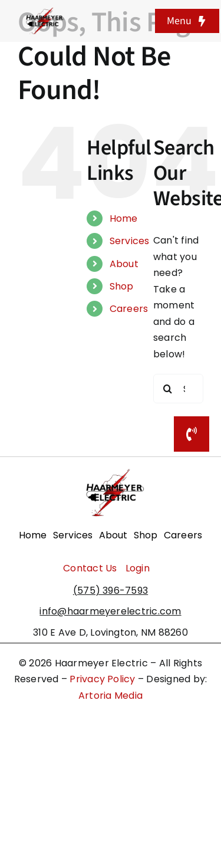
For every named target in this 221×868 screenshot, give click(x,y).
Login (138, 568)
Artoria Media (111, 696)
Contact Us (90, 568)
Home (124, 218)
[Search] (168, 389)
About (124, 264)
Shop (122, 286)
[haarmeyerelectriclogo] (43, 12)
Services (130, 241)
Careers (129, 309)
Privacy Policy (102, 679)
